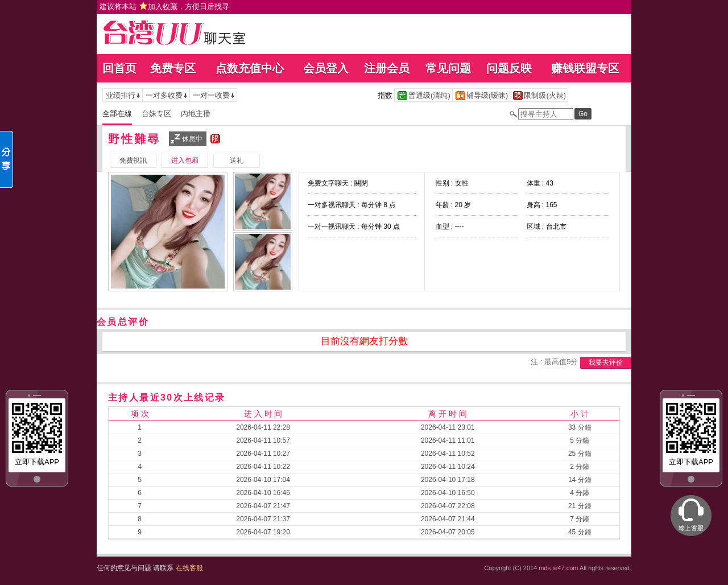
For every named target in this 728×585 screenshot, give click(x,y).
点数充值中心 (250, 68)
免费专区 (173, 68)
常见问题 (448, 68)
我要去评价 (606, 362)
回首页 (119, 68)
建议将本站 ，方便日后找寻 (164, 7)
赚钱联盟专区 (585, 68)
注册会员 (387, 68)
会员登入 (326, 68)
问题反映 (509, 68)
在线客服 (189, 568)
